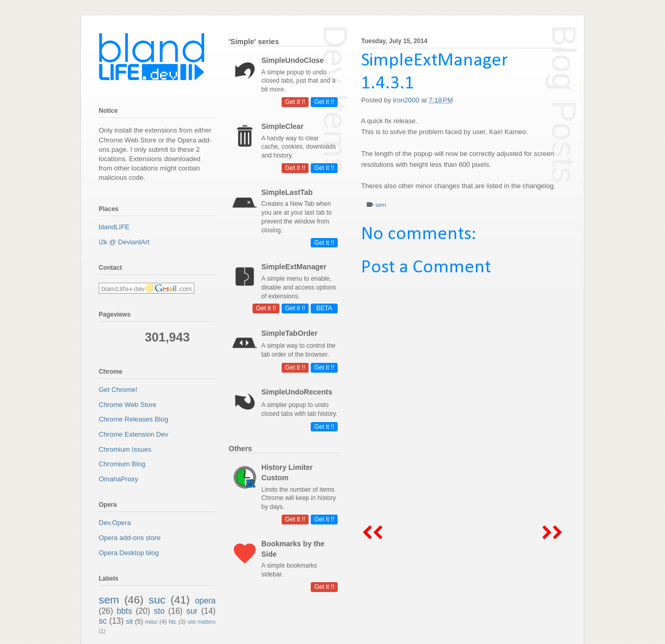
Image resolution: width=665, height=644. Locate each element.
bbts (124, 611)
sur (192, 611)
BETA (324, 308)
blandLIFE (114, 227)
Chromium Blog (122, 464)
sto (159, 611)
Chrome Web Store (128, 405)
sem (381, 205)
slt (130, 621)
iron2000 (407, 100)
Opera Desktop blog (129, 553)
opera (205, 601)
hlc (173, 621)
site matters (202, 622)
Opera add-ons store (130, 538)
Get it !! (324, 102)
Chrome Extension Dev (134, 434)
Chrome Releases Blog (134, 419)
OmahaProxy (118, 479)
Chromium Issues (125, 449)
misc (151, 621)
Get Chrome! (118, 390)
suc (157, 600)
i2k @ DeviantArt (124, 242)
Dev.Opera (115, 523)
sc (103, 621)
